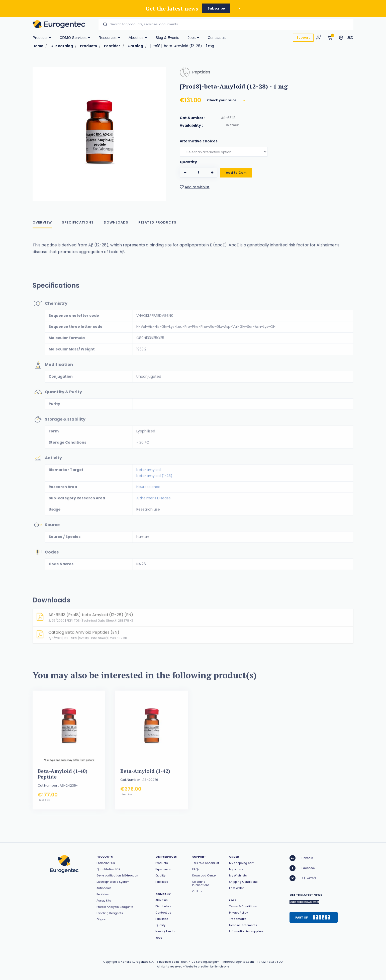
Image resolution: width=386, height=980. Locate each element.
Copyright (110, 962)
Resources (109, 37)
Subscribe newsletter (304, 902)
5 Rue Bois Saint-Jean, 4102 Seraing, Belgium (188, 962)
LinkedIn (301, 858)
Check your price (222, 100)
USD (350, 38)
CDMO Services (75, 37)
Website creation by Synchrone (207, 966)
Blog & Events (167, 37)
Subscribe (216, 8)
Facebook (302, 868)
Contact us (217, 37)
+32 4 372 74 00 (272, 962)
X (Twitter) (303, 878)
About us (138, 37)
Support (303, 37)
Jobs (194, 37)
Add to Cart (236, 174)
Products (42, 37)
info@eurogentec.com (238, 962)
